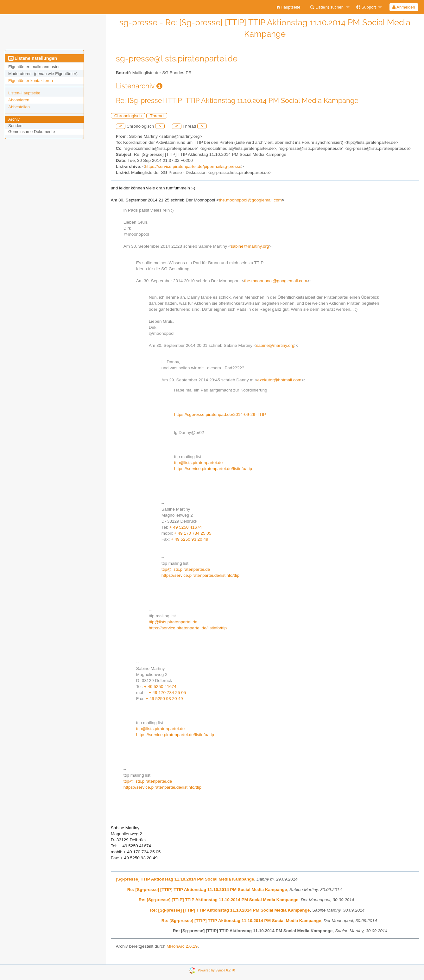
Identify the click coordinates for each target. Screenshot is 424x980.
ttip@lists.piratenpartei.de (199, 463)
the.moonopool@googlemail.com (250, 200)
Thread (157, 116)
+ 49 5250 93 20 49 (190, 539)
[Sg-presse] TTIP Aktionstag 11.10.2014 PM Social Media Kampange (185, 879)
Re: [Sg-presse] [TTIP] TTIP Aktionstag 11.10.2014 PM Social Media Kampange (207, 890)
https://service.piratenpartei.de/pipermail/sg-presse (193, 166)
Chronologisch (128, 116)
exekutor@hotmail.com (279, 380)
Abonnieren (19, 100)
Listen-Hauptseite (24, 93)
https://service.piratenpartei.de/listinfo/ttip (213, 469)
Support (366, 7)
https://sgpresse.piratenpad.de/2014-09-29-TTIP (220, 414)
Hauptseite (289, 7)
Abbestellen (19, 107)
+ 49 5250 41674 (186, 527)
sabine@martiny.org (250, 246)
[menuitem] (289, 7)
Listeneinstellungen (33, 58)
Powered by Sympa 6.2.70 (216, 970)
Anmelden (404, 7)
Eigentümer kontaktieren (31, 81)
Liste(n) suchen (327, 7)
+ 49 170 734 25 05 (193, 533)
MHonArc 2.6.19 (182, 946)
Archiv (14, 119)
